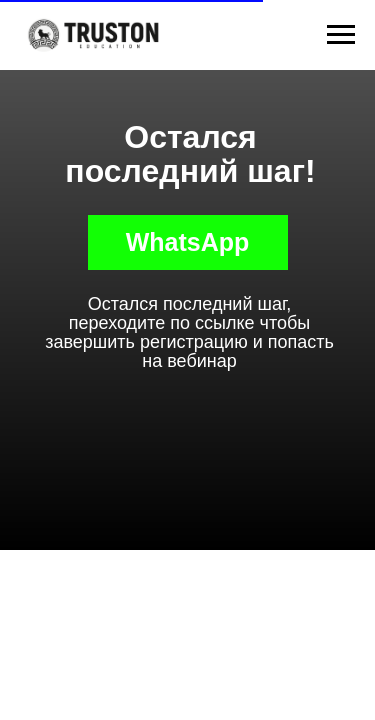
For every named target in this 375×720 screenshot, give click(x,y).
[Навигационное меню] (341, 35)
